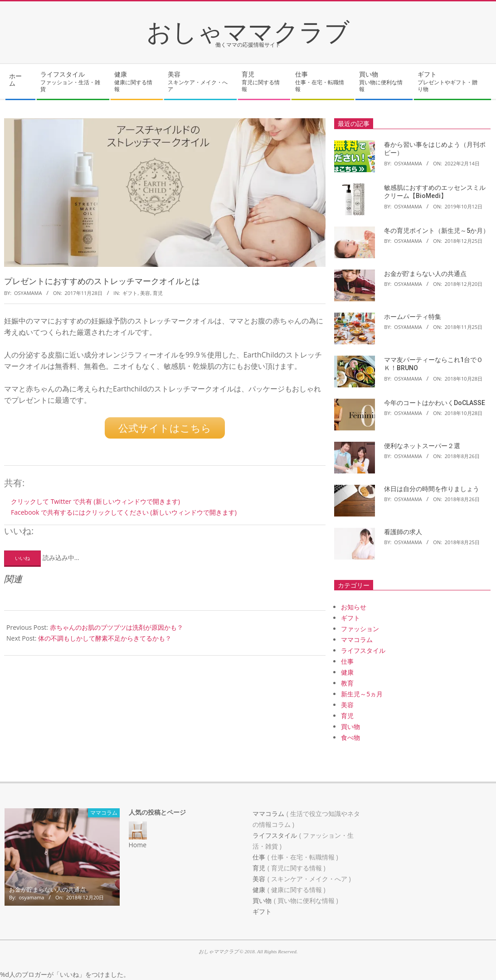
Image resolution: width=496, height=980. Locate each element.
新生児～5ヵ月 (362, 694)
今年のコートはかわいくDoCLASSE (435, 403)
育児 (158, 293)
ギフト (130, 293)
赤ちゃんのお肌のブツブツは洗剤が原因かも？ (117, 626)
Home (138, 845)
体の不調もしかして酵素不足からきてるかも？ (105, 637)
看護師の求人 (403, 532)
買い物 (350, 727)
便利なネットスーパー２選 (422, 446)
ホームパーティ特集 (413, 317)
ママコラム (357, 640)
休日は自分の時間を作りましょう (432, 489)
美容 (145, 293)
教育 (347, 683)
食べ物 (350, 737)
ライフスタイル (363, 650)
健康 (347, 672)
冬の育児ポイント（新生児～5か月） (437, 231)
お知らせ (354, 607)
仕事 (347, 661)
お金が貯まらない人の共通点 (425, 274)
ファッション (360, 629)
